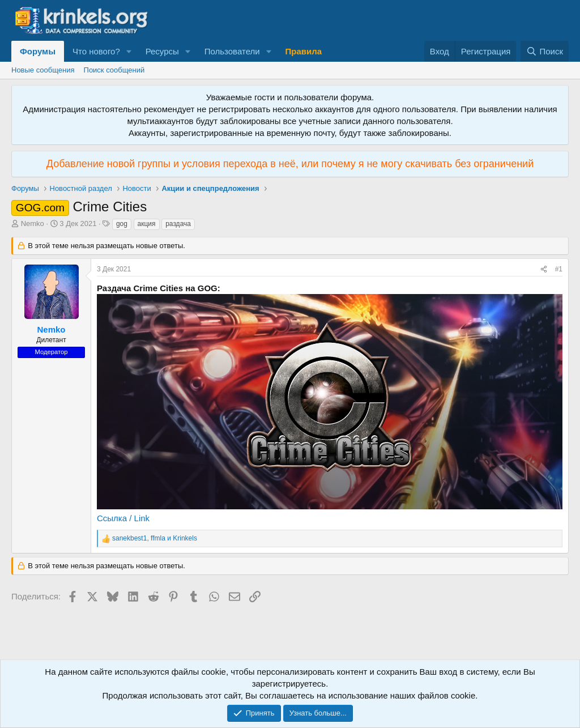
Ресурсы (162, 51)
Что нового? (96, 51)
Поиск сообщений (114, 70)
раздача (178, 224)
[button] (129, 51)
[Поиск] (545, 51)
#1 (559, 269)
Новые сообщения (43, 70)
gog (122, 224)
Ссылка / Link (123, 518)
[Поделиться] (544, 269)
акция (147, 224)
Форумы (38, 51)
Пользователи (232, 51)
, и (155, 538)
